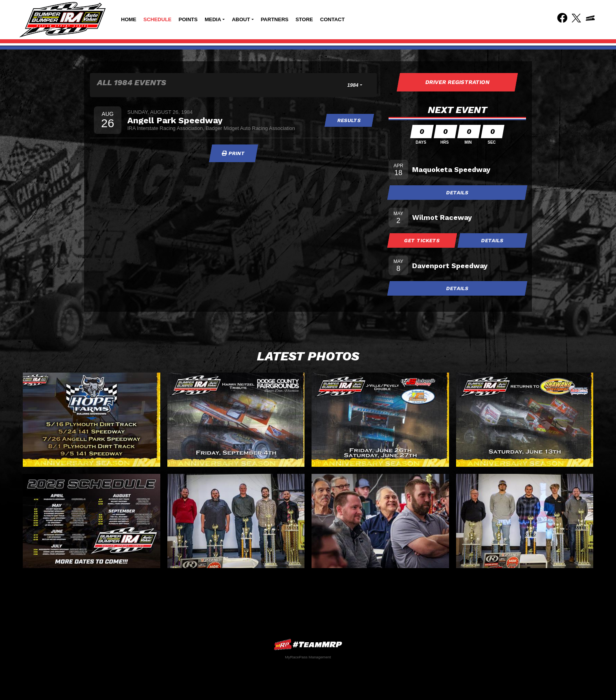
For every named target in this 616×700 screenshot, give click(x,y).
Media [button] (213, 19)
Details (457, 193)
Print (233, 153)
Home (129, 19)
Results (349, 120)
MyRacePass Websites (308, 644)
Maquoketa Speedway (451, 169)
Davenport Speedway (450, 266)
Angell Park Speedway (175, 120)
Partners (275, 19)
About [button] (241, 19)
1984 (353, 85)
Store (304, 19)
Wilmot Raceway (442, 217)
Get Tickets (422, 240)
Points (188, 19)
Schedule (158, 19)
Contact (333, 19)
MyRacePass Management (308, 657)
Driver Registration (457, 82)
